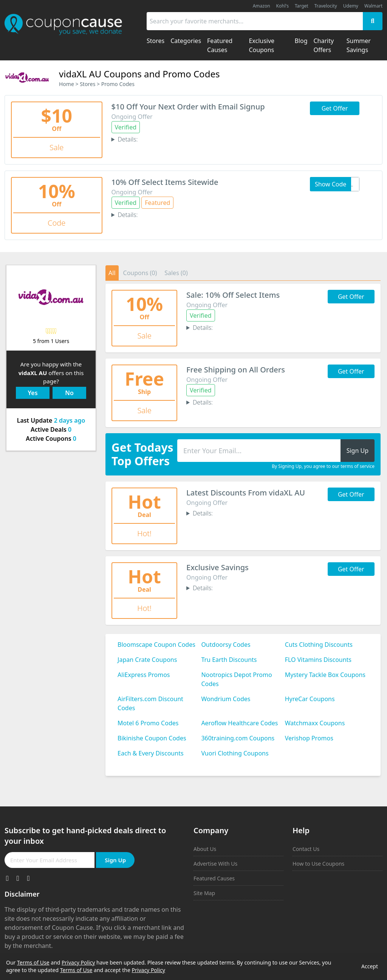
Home (67, 84)
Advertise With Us (215, 864)
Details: (128, 139)
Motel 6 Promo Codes (148, 723)
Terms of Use (33, 962)
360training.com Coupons (238, 738)
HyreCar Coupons (310, 699)
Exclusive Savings (217, 567)
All (112, 273)
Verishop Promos (309, 738)
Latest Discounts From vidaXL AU (246, 493)
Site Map (204, 893)
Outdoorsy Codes (226, 645)
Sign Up (115, 860)
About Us (205, 849)
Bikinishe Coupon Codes (152, 738)
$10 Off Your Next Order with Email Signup (188, 107)
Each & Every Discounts (151, 753)
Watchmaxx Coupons (315, 723)
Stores (87, 84)
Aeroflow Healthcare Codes (239, 723)
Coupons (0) (140, 273)
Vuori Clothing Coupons (235, 753)
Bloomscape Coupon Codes (156, 645)
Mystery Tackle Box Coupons (325, 675)
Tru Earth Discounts (229, 660)
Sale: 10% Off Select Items (233, 295)
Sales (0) (176, 273)
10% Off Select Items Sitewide (165, 182)
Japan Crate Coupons (147, 660)
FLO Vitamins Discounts (318, 660)
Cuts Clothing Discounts (319, 645)
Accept (370, 966)
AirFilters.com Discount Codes (150, 703)
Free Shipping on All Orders (236, 370)
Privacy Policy (78, 962)
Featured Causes (214, 878)
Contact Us (306, 849)
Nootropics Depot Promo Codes (236, 679)
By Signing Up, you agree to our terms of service (323, 466)
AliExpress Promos (144, 675)
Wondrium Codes (226, 699)
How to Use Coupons (318, 864)
